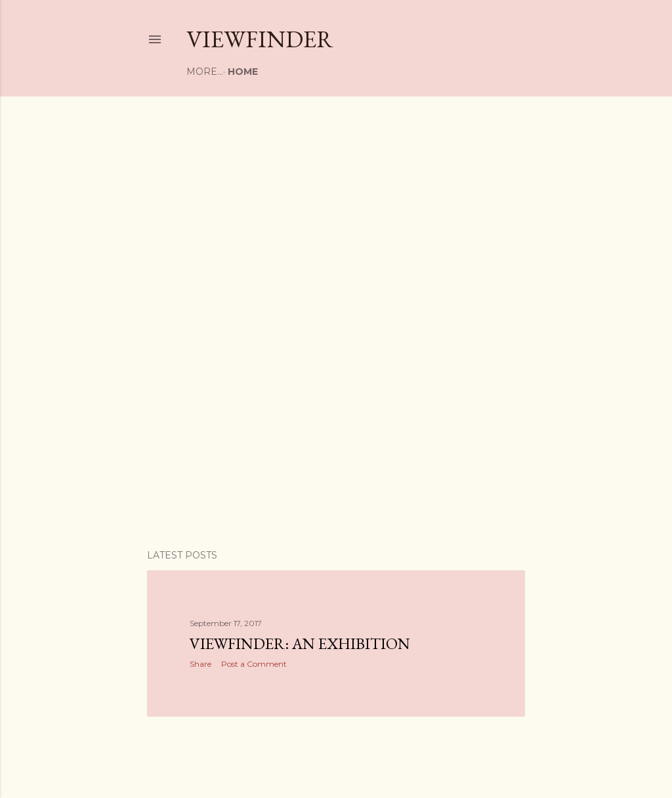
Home (206, 72)
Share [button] (200, 664)
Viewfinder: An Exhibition (300, 643)
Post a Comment (254, 664)
